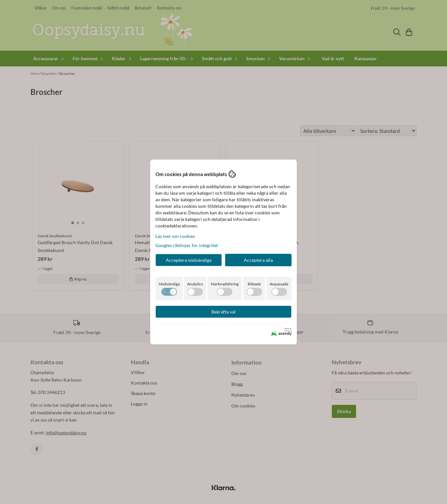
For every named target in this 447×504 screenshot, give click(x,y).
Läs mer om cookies (175, 236)
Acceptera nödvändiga (189, 260)
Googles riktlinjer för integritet (187, 245)
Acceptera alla (258, 260)
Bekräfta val (223, 312)
